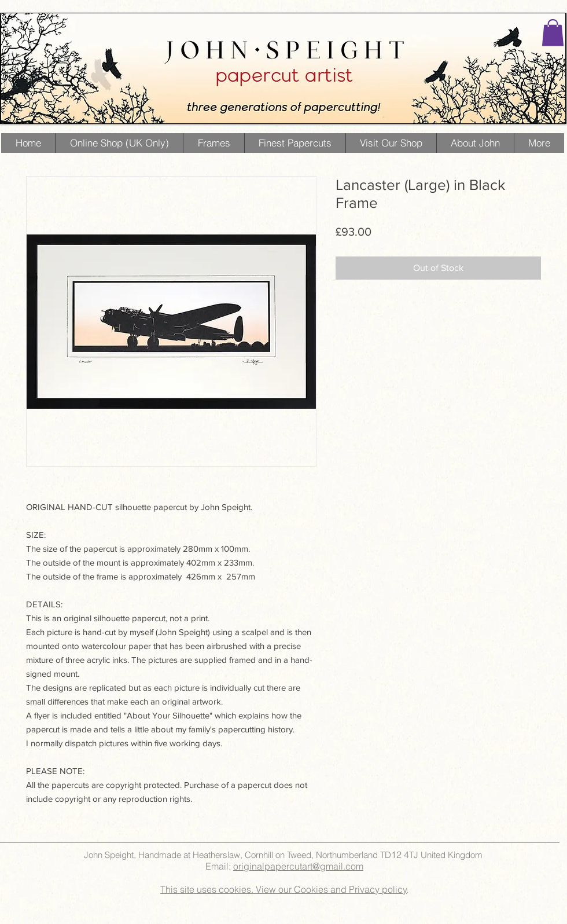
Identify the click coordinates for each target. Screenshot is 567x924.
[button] (553, 33)
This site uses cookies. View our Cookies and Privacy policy (283, 889)
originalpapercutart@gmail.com (298, 866)
